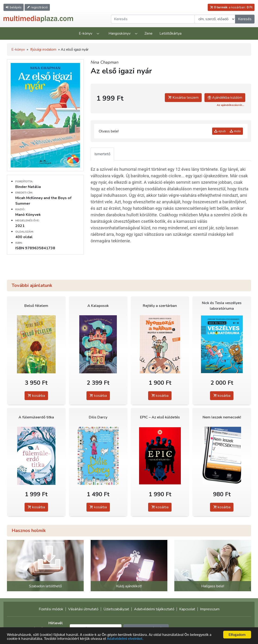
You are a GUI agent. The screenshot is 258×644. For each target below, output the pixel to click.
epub (220, 131)
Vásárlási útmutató (83, 609)
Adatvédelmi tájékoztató (154, 609)
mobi (235, 131)
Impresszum (210, 609)
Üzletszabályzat (116, 609)
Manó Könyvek (28, 215)
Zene (148, 33)
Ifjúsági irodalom (43, 49)
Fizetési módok (51, 609)
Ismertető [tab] (102, 154)
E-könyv (86, 33)
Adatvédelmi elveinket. (125, 639)
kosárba (36, 396)
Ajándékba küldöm (225, 98)
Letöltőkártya (170, 33)
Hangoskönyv (119, 33)
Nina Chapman (105, 62)
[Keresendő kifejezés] (153, 19)
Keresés (245, 19)
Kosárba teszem (183, 98)
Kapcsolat (187, 609)
